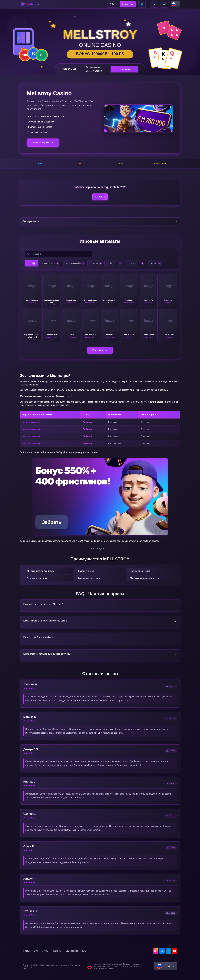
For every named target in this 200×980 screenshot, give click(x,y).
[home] (35, 4)
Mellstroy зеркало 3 (32, 438)
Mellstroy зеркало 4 (32, 445)
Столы (45, 956)
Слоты (26, 956)
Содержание (72, 956)
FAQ (84, 956)
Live (36, 956)
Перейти (100, 198)
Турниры (57, 956)
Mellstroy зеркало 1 (32, 424)
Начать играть (43, 143)
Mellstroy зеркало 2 (32, 431)
